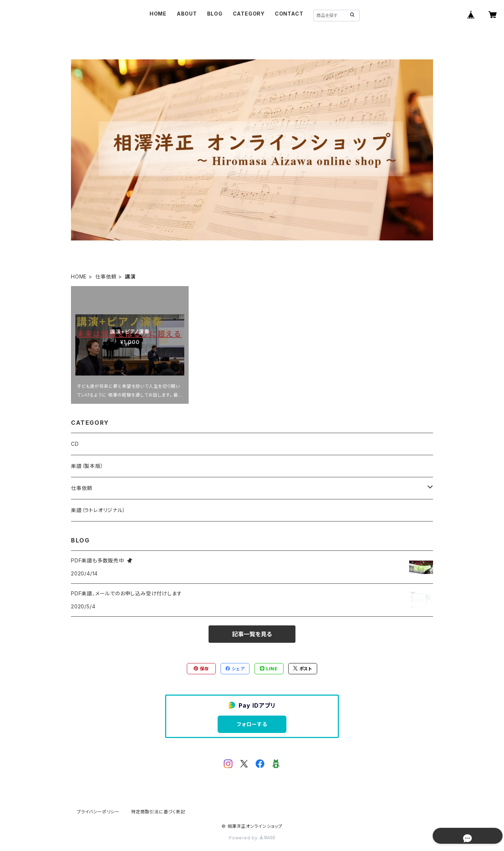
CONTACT (289, 14)
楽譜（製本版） (87, 466)
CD (75, 444)
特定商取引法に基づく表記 (158, 812)
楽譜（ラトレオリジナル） (98, 510)
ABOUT (187, 14)
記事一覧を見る (252, 634)
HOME (158, 14)
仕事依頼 (106, 276)
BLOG (215, 14)
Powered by (252, 838)
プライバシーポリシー (98, 812)
